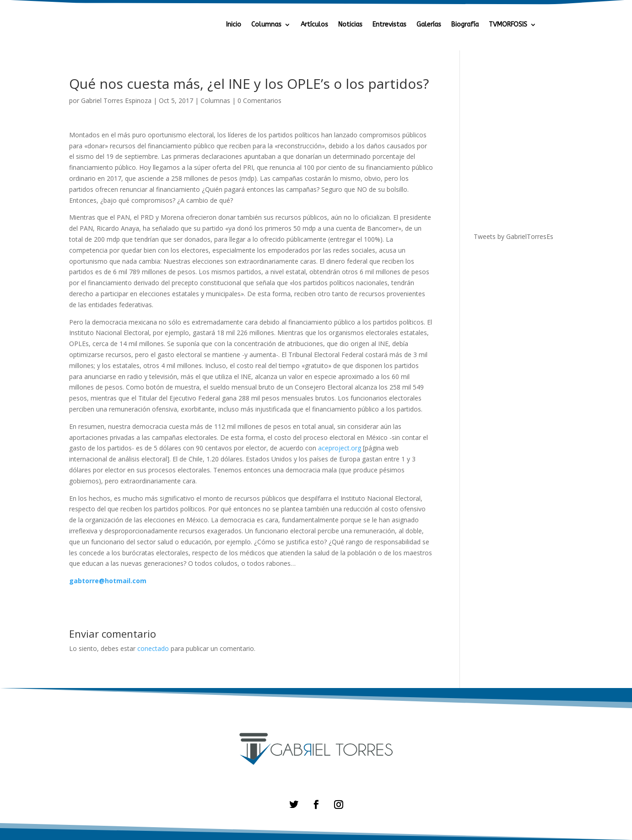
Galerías (429, 25)
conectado (153, 648)
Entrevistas (389, 25)
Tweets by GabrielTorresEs (513, 236)
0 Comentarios (259, 100)
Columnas (266, 25)
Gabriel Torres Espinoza (116, 100)
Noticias (350, 25)
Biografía (465, 25)
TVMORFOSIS (508, 25)
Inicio (234, 25)
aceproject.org (340, 448)
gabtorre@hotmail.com (108, 581)
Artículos (314, 25)
